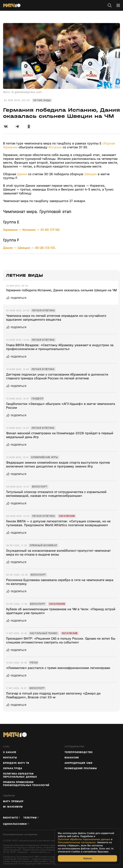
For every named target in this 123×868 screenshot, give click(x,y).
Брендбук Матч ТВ (16, 763)
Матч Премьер (13, 801)
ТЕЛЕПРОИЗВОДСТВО (79, 752)
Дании (22, 174)
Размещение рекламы (81, 768)
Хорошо (88, 858)
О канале (10, 752)
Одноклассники (15, 824)
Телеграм (30, 818)
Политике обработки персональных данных (84, 839)
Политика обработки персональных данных (20, 775)
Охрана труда (13, 768)
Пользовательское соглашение (20, 835)
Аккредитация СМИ (78, 763)
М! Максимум (13, 807)
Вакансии (72, 758)
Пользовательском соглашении (77, 842)
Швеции (91, 174)
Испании (55, 147)
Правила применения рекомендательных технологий (26, 784)
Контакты (10, 758)
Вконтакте (11, 818)
